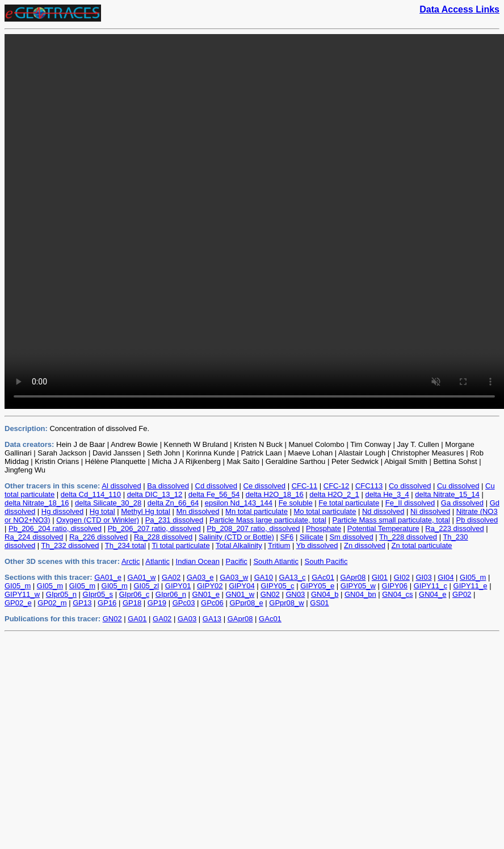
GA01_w (142, 577)
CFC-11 (305, 486)
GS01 (319, 603)
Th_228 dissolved (408, 537)
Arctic (131, 561)
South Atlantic (276, 561)
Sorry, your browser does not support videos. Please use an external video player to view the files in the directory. (254, 221)
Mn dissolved (198, 511)
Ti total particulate (181, 545)
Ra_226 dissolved (98, 537)
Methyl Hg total (146, 511)
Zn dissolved (365, 545)
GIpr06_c (134, 594)
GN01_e (206, 594)
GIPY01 (178, 586)
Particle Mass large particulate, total (268, 520)
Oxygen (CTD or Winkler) (98, 520)
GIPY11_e (471, 586)
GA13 (212, 619)
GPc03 (184, 603)
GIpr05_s (98, 594)
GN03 (295, 594)
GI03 (424, 577)
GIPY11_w (22, 594)
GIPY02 (210, 586)
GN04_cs (397, 594)
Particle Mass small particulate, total (391, 520)
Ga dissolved (462, 503)
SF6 (287, 537)
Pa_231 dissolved (175, 520)
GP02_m (52, 603)
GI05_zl (146, 586)
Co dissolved (410, 486)
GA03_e (200, 577)
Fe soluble (296, 503)
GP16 (107, 603)
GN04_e (432, 594)
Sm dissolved (351, 537)
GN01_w (240, 594)
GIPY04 (242, 586)
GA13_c (293, 577)
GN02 (270, 594)
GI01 (380, 577)
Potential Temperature (383, 528)
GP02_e (18, 603)
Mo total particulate (325, 511)
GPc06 (212, 603)
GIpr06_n (171, 594)
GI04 (446, 577)
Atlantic (157, 561)
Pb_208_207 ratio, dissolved (253, 528)
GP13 (82, 603)
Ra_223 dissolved (454, 528)
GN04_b (325, 594)
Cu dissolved (458, 486)
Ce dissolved (264, 486)
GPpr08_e (246, 603)
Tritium (279, 545)
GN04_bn (360, 594)
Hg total (102, 511)
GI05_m (473, 577)
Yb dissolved (317, 545)
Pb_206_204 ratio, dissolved (55, 528)
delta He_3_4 (387, 494)
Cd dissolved (216, 486)
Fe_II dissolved (410, 503)
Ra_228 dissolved (163, 537)
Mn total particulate (257, 511)
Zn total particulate (422, 545)
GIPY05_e (317, 586)
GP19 (157, 603)
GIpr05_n (61, 594)
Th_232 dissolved (70, 545)
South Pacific (326, 561)
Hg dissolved (62, 511)
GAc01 (323, 577)
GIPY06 (395, 586)
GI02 (402, 577)
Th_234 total (125, 545)
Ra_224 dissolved (34, 537)
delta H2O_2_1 (334, 494)
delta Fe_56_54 (214, 494)
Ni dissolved (430, 511)
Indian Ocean (198, 561)
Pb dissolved (477, 520)
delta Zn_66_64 (173, 503)
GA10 (264, 577)
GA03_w (234, 577)
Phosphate (324, 528)
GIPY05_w (358, 586)
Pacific (237, 561)
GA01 (137, 619)
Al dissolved (121, 486)
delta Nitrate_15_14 (447, 494)
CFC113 (369, 486)
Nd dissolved (383, 511)
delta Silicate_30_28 (108, 503)
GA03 (187, 619)
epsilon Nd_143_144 (239, 503)
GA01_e (108, 577)
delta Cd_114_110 (91, 494)
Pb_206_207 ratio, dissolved (154, 528)
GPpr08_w (286, 603)
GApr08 (353, 577)
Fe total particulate (349, 503)
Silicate (312, 537)
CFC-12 (337, 486)
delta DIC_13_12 (155, 494)
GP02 (462, 594)
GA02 (171, 577)
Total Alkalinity (239, 545)
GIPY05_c (277, 586)
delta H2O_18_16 (275, 494)
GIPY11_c (430, 586)
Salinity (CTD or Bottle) (236, 537)
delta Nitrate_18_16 (37, 503)
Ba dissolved (168, 486)
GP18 (132, 603)
